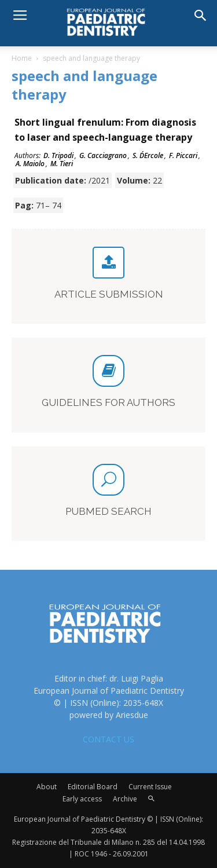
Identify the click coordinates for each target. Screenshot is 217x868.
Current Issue (150, 787)
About (47, 787)
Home (22, 58)
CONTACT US (108, 739)
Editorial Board (93, 787)
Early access (82, 799)
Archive (125, 799)
